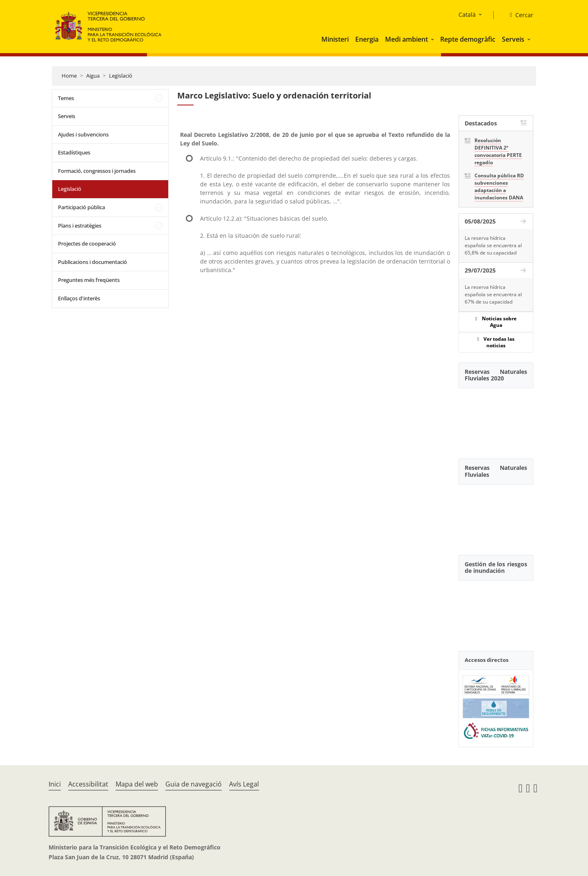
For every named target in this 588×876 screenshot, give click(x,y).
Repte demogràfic (468, 39)
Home (69, 76)
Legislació (121, 76)
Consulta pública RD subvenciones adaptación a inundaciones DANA (499, 187)
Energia (367, 39)
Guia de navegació (194, 784)
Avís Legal (244, 784)
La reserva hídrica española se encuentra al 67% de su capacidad (493, 294)
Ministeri (335, 39)
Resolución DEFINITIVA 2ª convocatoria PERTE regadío (498, 151)
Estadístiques (74, 152)
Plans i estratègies (80, 226)
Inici (55, 784)
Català (467, 15)
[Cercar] (518, 15)
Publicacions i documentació (92, 262)
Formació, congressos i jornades (97, 171)
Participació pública (81, 207)
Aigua (93, 76)
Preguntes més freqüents (89, 280)
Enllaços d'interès (79, 298)
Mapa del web (137, 784)
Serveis (513, 39)
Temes (66, 98)
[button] (433, 39)
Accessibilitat (88, 784)
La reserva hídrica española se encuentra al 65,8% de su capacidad (493, 245)
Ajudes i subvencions (83, 134)
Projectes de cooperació (87, 244)
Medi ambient (406, 39)
